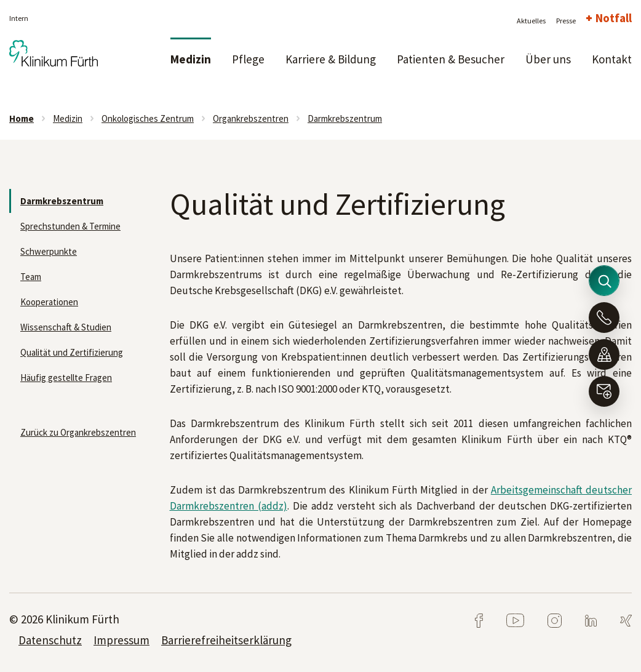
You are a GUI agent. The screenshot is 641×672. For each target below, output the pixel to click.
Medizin (191, 59)
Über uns (548, 59)
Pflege (248, 59)
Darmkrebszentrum (345, 118)
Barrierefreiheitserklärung (226, 640)
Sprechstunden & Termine (70, 226)
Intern (19, 18)
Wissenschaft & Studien (66, 327)
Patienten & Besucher (451, 59)
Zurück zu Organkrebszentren (78, 432)
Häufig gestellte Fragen (66, 378)
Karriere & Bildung (331, 59)
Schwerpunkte (49, 251)
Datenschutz (50, 640)
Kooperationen (49, 302)
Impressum (121, 640)
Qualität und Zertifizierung (72, 352)
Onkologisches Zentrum (148, 118)
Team (31, 277)
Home (22, 118)
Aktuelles (531, 21)
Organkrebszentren (251, 118)
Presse (566, 21)
